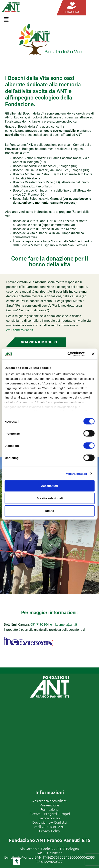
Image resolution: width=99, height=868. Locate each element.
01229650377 (52, 861)
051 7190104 (40, 625)
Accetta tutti (49, 486)
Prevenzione (49, 805)
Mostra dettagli (76, 473)
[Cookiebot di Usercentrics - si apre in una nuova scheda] (67, 354)
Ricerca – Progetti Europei (50, 814)
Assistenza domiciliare (50, 801)
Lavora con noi (49, 818)
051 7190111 (53, 853)
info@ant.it (24, 857)
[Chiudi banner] (93, 354)
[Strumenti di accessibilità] (17, 861)
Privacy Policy (50, 831)
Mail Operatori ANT (50, 826)
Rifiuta (49, 511)
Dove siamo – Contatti (49, 822)
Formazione (49, 809)
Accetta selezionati (49, 498)
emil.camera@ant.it (20, 330)
